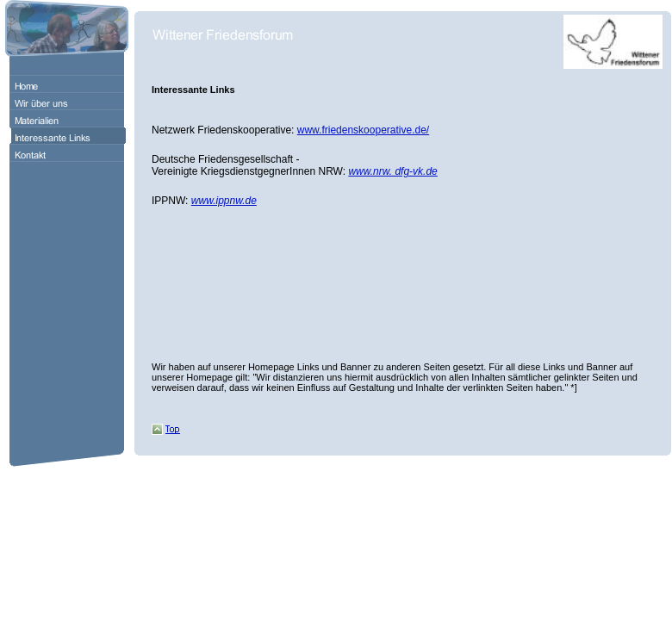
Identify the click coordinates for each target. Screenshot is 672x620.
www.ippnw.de (224, 201)
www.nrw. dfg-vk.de (392, 171)
